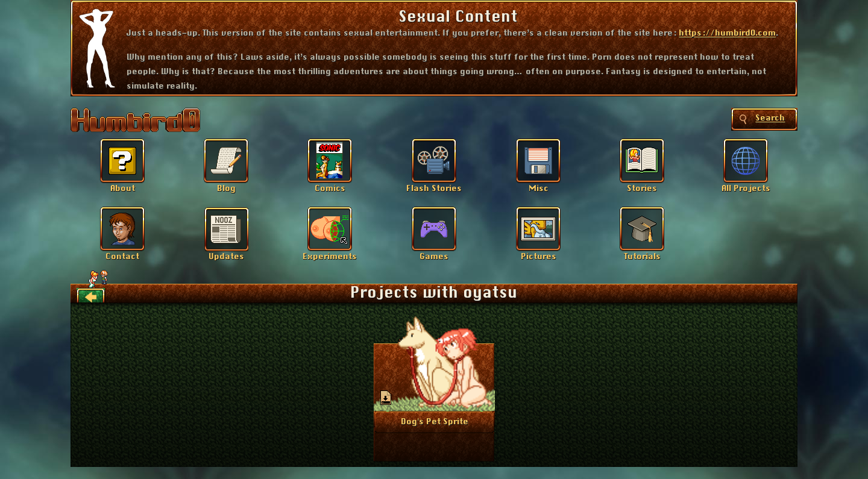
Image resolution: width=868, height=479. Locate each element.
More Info (434, 421)
